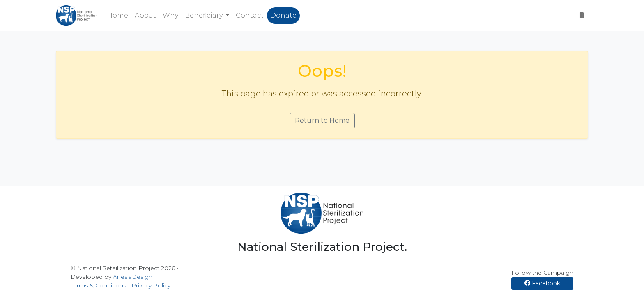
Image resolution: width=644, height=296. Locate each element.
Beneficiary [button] (205, 15)
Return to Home (322, 120)
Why (170, 15)
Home (118, 15)
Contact (250, 15)
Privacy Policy (151, 285)
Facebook (542, 283)
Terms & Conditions (98, 285)
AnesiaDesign (133, 277)
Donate (283, 15)
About (145, 15)
